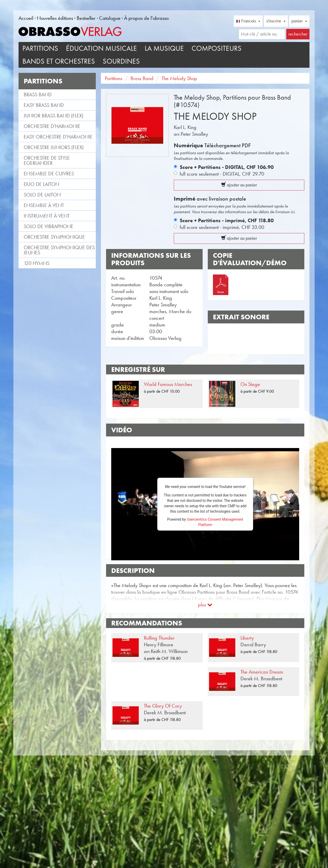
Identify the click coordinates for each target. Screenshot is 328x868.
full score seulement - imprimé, (222, 227)
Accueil (26, 18)
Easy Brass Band (44, 105)
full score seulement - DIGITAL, (222, 174)
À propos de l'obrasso (146, 18)
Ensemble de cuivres (49, 174)
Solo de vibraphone (49, 226)
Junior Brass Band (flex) (54, 116)
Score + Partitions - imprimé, (227, 220)
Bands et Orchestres (59, 61)
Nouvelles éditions (55, 18)
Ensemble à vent (44, 205)
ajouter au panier (239, 185)
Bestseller (86, 18)
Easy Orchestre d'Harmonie (58, 137)
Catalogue (110, 18)
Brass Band (38, 94)
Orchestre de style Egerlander (47, 160)
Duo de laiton (41, 184)
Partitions (40, 48)
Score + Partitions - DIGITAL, (227, 167)
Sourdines (121, 61)
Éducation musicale (101, 48)
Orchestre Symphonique (54, 237)
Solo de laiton (42, 195)
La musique (164, 48)
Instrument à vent (47, 216)
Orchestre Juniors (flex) (54, 147)
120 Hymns (37, 263)
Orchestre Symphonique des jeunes (59, 250)
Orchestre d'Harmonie (52, 126)
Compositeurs (217, 48)
